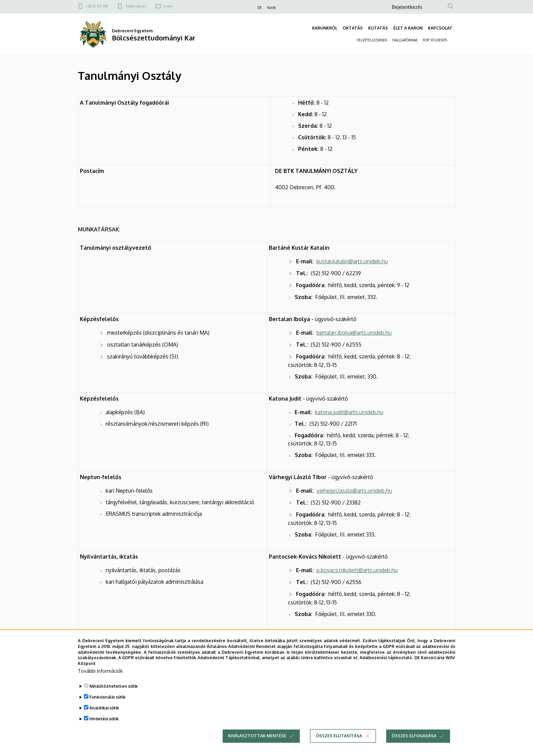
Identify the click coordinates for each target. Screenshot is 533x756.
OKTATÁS (353, 28)
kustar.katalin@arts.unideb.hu (352, 261)
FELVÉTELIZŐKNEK (372, 40)
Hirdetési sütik (104, 730)
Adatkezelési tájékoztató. (386, 669)
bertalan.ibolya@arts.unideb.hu (354, 333)
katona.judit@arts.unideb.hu (349, 412)
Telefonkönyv (136, 6)
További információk (100, 682)
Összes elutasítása (339, 747)
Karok (271, 7)
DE (260, 7)
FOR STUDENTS (435, 40)
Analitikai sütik (104, 719)
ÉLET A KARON (408, 28)
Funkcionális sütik (107, 708)
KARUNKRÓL (325, 28)
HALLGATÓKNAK (405, 40)
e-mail (168, 6)
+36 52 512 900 (97, 6)
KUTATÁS (378, 28)
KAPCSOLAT (440, 28)
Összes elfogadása (414, 747)
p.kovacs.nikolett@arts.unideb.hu (357, 570)
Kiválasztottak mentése (257, 747)
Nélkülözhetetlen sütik (114, 697)
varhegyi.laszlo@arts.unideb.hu (354, 491)
